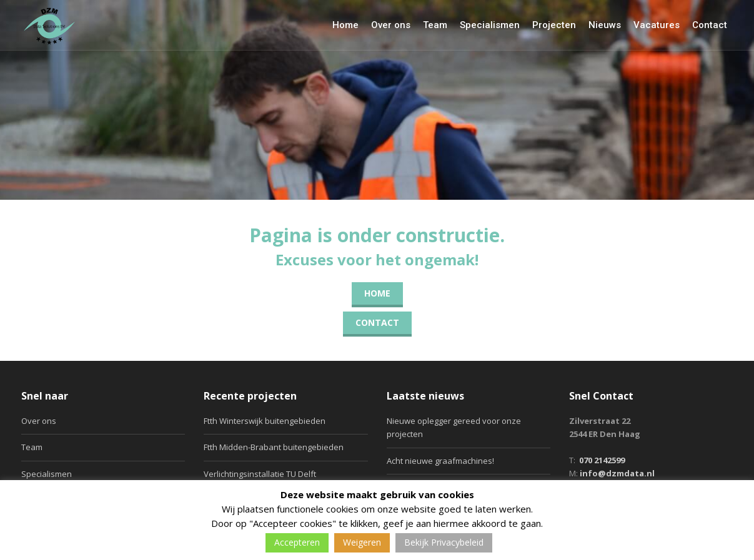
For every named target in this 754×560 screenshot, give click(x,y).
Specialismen (490, 25)
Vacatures (657, 25)
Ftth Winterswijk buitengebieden (265, 421)
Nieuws (605, 25)
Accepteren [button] (297, 542)
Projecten (554, 25)
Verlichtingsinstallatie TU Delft (260, 474)
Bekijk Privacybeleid (444, 542)
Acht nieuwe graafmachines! (440, 461)
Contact (710, 25)
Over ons (391, 25)
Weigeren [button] (362, 542)
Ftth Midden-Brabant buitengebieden (274, 447)
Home (345, 25)
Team (435, 25)
